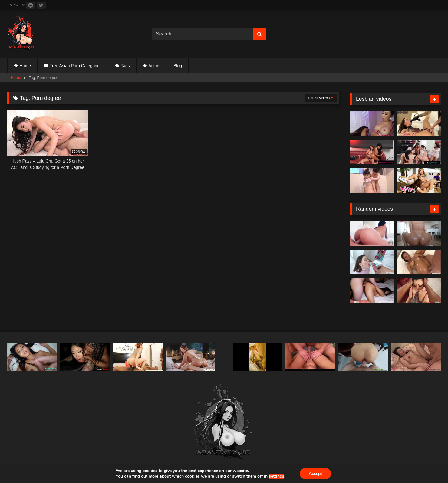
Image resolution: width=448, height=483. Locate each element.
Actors (154, 66)
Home (25, 66)
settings (277, 476)
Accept (315, 473)
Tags (125, 66)
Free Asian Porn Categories (76, 66)
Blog (178, 66)
